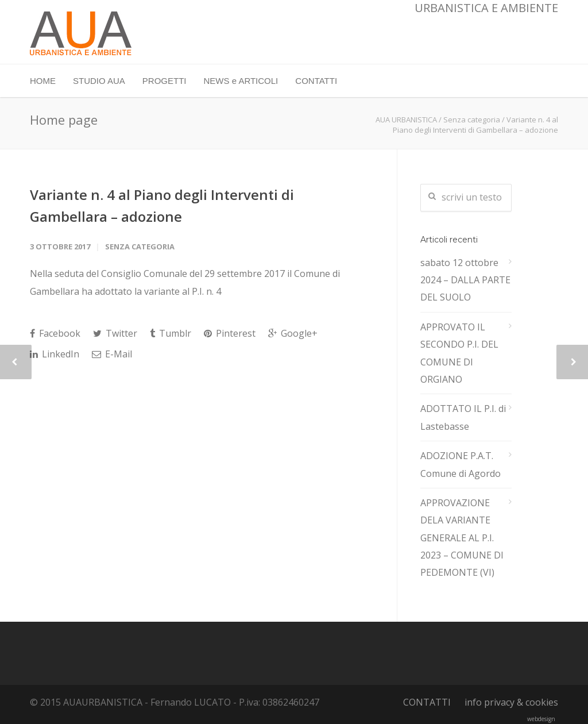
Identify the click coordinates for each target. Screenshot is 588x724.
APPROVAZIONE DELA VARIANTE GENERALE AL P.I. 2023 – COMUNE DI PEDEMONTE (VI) (462, 538)
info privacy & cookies (511, 702)
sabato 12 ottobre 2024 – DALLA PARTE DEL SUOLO (465, 280)
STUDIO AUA (99, 81)
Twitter (115, 333)
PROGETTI (165, 81)
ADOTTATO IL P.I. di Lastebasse (463, 417)
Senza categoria (472, 120)
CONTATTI (316, 81)
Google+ (293, 333)
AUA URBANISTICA (406, 120)
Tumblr (171, 333)
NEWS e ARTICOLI (241, 81)
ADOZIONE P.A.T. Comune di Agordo (461, 464)
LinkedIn (55, 354)
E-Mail (112, 354)
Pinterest (230, 333)
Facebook (55, 333)
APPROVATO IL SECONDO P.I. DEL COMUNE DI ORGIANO (459, 353)
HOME (43, 81)
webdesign (541, 719)
